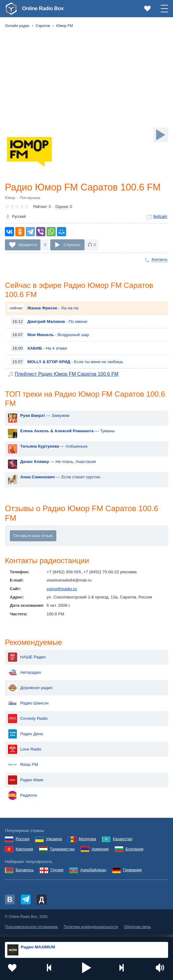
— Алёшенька (54, 448)
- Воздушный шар (58, 336)
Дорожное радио (30, 691)
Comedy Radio (28, 721)
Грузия (57, 873)
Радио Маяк (26, 783)
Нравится (28, 245)
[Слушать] (161, 135)
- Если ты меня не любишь (75, 363)
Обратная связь (137, 930)
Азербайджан (93, 873)
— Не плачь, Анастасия (58, 463)
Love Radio (25, 752)
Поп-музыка (30, 198)
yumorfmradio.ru (62, 591)
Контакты (160, 260)
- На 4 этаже (47, 349)
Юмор (10, 198)
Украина (54, 842)
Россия (23, 842)
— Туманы (68, 433)
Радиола (22, 798)
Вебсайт (160, 217)
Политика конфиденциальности (91, 930)
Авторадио (24, 675)
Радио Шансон (28, 706)
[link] (11, 9)
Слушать (72, 245)
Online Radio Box (44, 8)
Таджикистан (62, 852)
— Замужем (45, 417)
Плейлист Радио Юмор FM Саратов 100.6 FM (67, 375)
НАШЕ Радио (27, 660)
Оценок (62, 207)
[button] (87, 968)
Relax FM (23, 767)
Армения (100, 852)
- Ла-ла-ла (53, 309)
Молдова (87, 842)
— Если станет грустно (60, 479)
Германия (132, 873)
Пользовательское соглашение (31, 930)
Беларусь (25, 873)
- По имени (57, 323)
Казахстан (122, 842)
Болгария (135, 852)
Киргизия (24, 852)
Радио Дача (25, 737)
